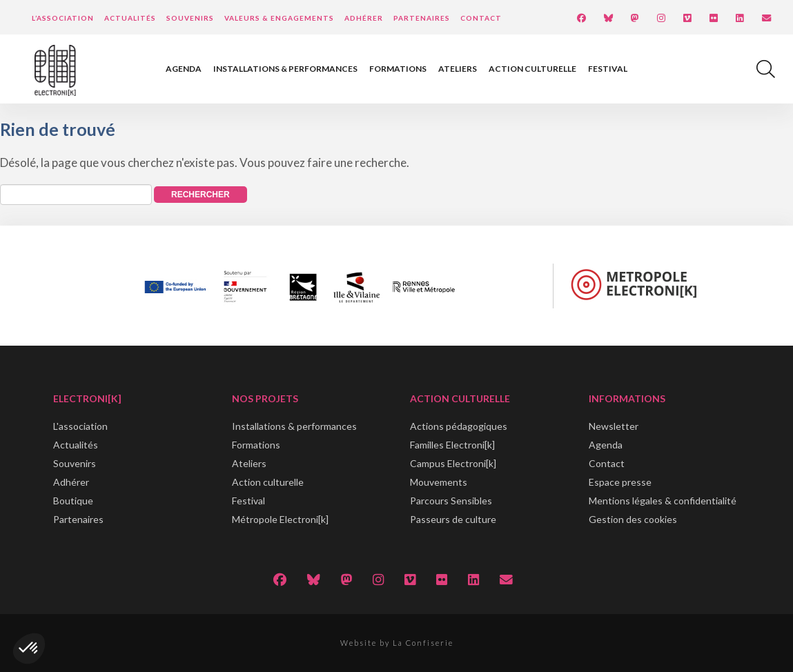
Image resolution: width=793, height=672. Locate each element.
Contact (481, 18)
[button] (29, 649)
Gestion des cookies (633, 519)
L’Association (63, 18)
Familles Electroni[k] (452, 445)
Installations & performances (285, 69)
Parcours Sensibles (451, 501)
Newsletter (614, 426)
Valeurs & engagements (279, 18)
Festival (608, 69)
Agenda (184, 69)
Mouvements (439, 482)
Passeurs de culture (453, 519)
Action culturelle (532, 69)
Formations (398, 69)
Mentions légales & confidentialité (663, 501)
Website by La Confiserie (397, 643)
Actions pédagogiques (459, 426)
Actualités (130, 18)
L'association (80, 426)
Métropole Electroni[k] (280, 519)
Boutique (73, 501)
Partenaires (422, 18)
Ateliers (458, 69)
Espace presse (620, 482)
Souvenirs (190, 18)
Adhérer (364, 18)
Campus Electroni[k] (453, 463)
